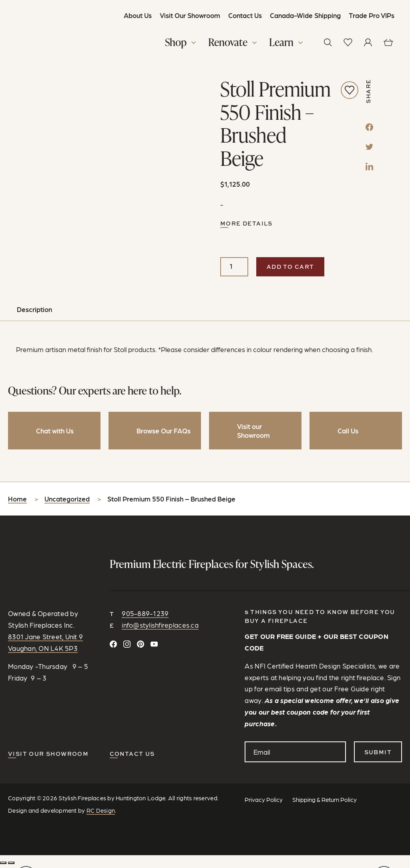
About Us (137, 15)
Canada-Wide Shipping (305, 15)
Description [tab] (34, 312)
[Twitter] (369, 148)
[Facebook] (369, 129)
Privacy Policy (264, 802)
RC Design (101, 812)
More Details (246, 226)
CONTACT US (132, 756)
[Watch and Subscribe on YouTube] (154, 646)
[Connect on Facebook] (113, 646)
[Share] (11, 865)
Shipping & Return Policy (325, 802)
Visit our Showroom (48, 756)
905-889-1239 (145, 616)
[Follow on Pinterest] (141, 646)
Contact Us (245, 15)
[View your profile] (368, 43)
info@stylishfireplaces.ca (160, 627)
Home (17, 501)
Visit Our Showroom (190, 15)
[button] (181, 44)
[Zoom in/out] (3, 865)
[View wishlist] (348, 43)
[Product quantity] (234, 269)
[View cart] (388, 43)
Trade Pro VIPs (371, 15)
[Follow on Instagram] (127, 646)
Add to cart (290, 269)
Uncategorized (67, 501)
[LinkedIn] (369, 168)
